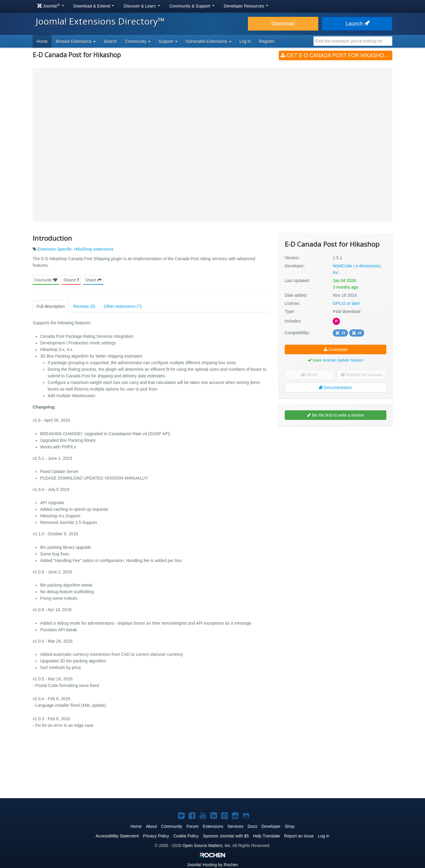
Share (93, 280)
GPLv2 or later (346, 303)
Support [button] (168, 41)
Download (283, 24)
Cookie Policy (186, 836)
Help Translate (266, 836)
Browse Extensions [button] (76, 41)
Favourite (46, 280)
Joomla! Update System (343, 360)
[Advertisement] (336, 469)
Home (42, 41)
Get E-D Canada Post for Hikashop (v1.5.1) (336, 55)
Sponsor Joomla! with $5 (226, 836)
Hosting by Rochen (212, 865)
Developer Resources (246, 6)
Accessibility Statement (117, 836)
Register (267, 41)
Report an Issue (299, 836)
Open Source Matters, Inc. (207, 846)
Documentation (336, 388)
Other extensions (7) (123, 306)
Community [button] (138, 41)
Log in (245, 41)
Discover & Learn (142, 6)
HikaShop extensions (94, 249)
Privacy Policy (156, 836)
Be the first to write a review (335, 415)
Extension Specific (55, 249)
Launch (357, 24)
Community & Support (192, 6)
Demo (309, 375)
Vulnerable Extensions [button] (208, 41)
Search (110, 41)
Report (71, 280)
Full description (51, 306)
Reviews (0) (84, 306)
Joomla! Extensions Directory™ (100, 21)
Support (362, 375)
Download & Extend (94, 6)
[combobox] (353, 41)
